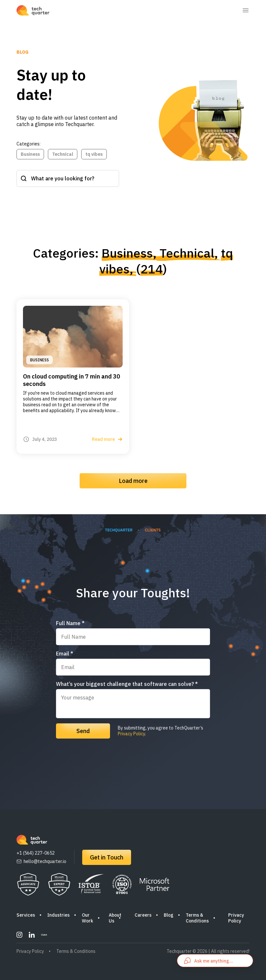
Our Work (88, 918)
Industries (58, 915)
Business (30, 154)
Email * (65, 654)
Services (26, 915)
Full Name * (70, 623)
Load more (133, 481)
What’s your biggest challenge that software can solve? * (127, 684)
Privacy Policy (131, 734)
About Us (115, 918)
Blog (169, 915)
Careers (143, 915)
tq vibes (94, 154)
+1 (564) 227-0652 (36, 853)
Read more (107, 439)
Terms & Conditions (197, 918)
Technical (63, 154)
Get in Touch (107, 857)
